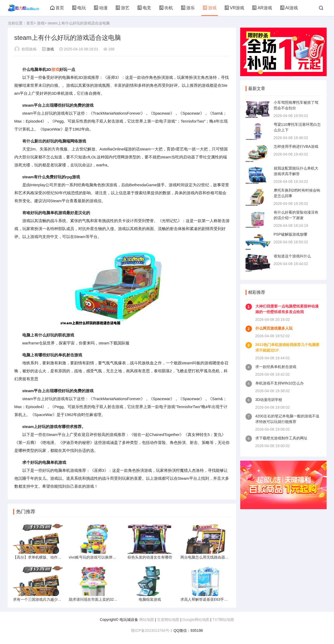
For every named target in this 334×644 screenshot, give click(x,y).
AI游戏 (289, 8)
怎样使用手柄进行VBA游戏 (296, 146)
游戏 (210, 8)
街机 (166, 8)
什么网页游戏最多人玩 (274, 328)
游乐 (188, 8)
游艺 (122, 8)
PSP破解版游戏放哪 (290, 234)
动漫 (101, 8)
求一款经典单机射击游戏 (276, 367)
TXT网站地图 (223, 620)
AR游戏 (262, 8)
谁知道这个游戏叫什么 (292, 256)
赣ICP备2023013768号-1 (152, 630)
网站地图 (147, 620)
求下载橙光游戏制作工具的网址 (281, 438)
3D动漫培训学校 (269, 400)
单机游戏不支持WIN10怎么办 (280, 383)
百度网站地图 (168, 620)
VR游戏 (234, 8)
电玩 (79, 8)
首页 (57, 8)
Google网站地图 (196, 620)
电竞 (144, 8)
